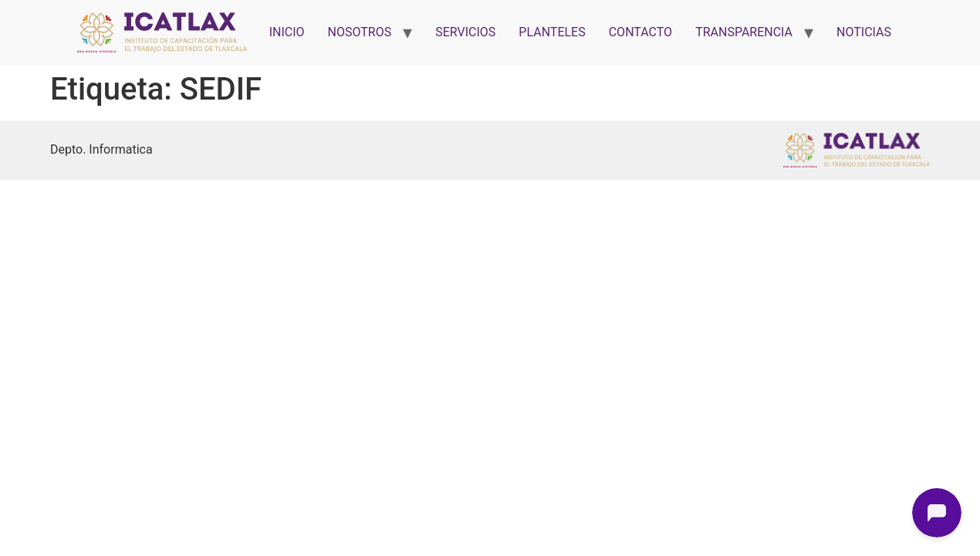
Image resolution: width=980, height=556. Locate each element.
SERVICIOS (465, 32)
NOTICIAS (864, 32)
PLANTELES (552, 32)
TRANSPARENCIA (744, 32)
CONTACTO (640, 32)
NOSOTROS (360, 32)
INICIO (287, 32)
